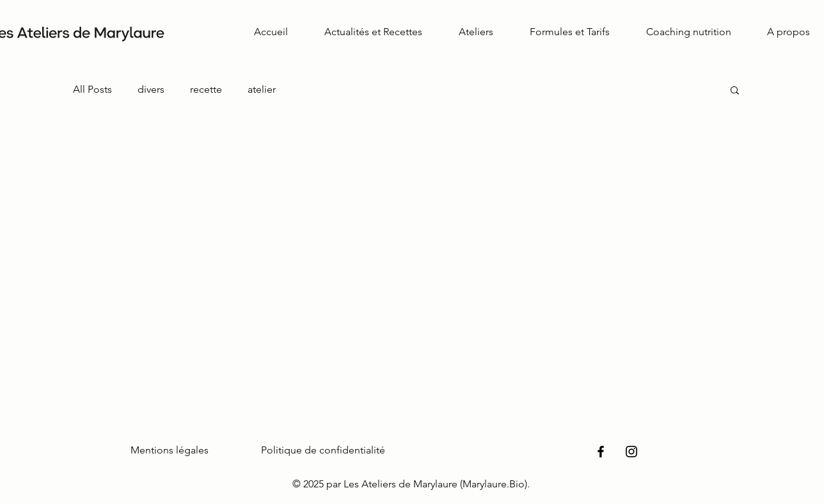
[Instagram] (631, 452)
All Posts (92, 89)
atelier (262, 89)
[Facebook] (601, 452)
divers (151, 89)
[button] (735, 91)
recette (206, 89)
